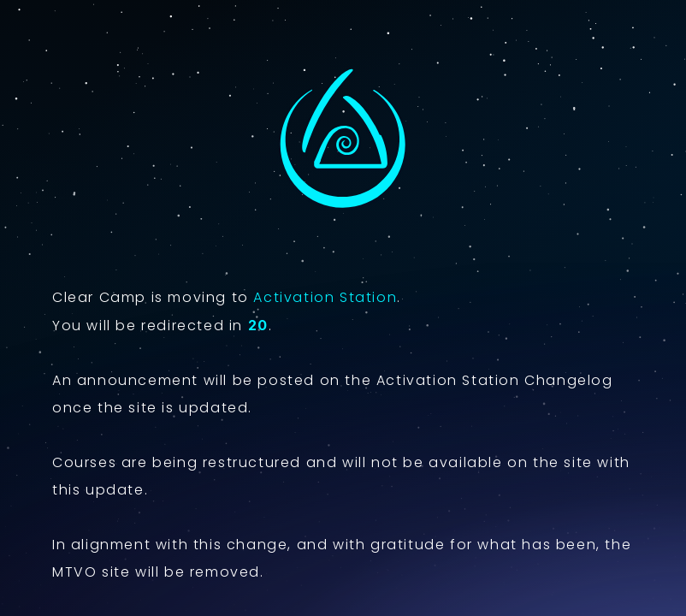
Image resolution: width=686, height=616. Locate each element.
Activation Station (325, 297)
